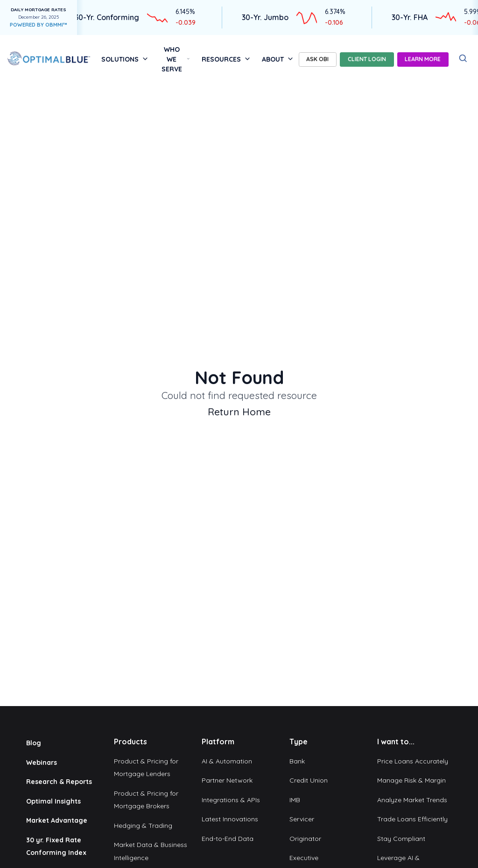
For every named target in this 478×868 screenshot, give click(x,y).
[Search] (463, 59)
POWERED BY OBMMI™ (39, 25)
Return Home (239, 412)
